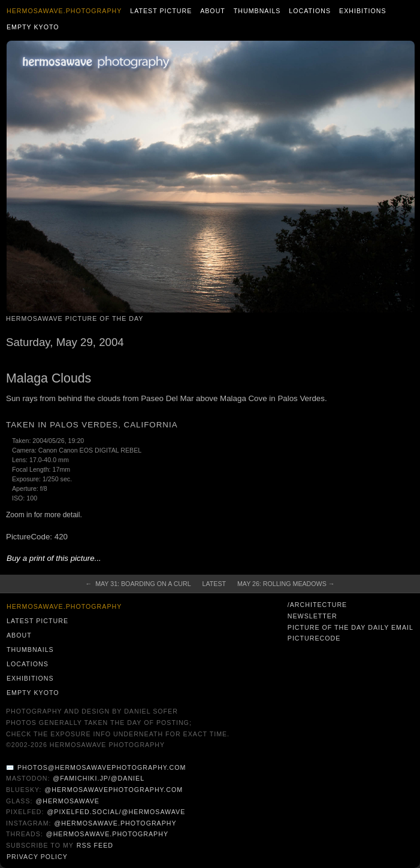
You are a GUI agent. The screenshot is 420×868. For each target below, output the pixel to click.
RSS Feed (95, 845)
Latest (214, 584)
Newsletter (312, 616)
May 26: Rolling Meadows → (286, 584)
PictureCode (314, 638)
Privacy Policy (37, 857)
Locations (310, 11)
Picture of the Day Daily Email (350, 627)
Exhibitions (363, 11)
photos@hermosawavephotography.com (102, 767)
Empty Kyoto (33, 27)
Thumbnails (257, 11)
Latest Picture (161, 11)
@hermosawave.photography (115, 823)
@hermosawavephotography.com (114, 790)
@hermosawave (67, 801)
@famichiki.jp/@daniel (99, 778)
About (213, 11)
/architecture (317, 605)
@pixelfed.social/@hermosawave (116, 812)
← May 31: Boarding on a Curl (138, 584)
